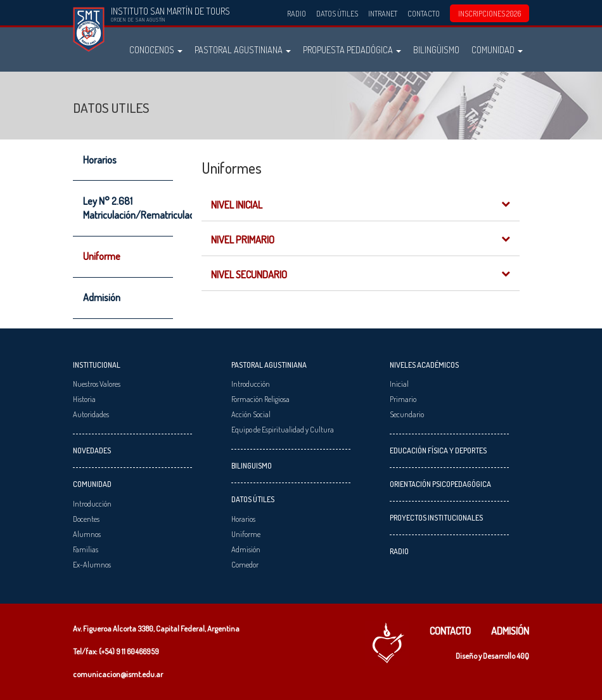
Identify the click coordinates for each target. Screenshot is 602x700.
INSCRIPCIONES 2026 (490, 13)
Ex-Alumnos (92, 564)
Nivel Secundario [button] (361, 275)
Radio (297, 13)
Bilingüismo (436, 49)
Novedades (92, 450)
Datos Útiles (337, 13)
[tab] (361, 204)
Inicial (399, 384)
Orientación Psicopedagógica (440, 484)
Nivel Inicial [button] (361, 205)
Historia (84, 399)
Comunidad (497, 49)
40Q (523, 656)
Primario (403, 399)
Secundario (407, 414)
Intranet (383, 13)
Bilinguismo (252, 465)
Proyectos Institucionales (436, 517)
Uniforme (102, 256)
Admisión (102, 297)
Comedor (245, 564)
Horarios (100, 160)
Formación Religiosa (260, 399)
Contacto (424, 13)
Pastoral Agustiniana (243, 49)
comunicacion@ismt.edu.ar (118, 674)
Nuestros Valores (97, 384)
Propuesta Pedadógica (352, 49)
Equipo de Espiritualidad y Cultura (283, 429)
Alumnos (87, 534)
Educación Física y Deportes (438, 450)
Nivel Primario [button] (361, 240)
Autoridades (91, 414)
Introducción (92, 503)
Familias (86, 549)
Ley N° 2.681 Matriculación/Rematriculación (128, 208)
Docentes (86, 519)
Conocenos (156, 49)
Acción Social (251, 414)
